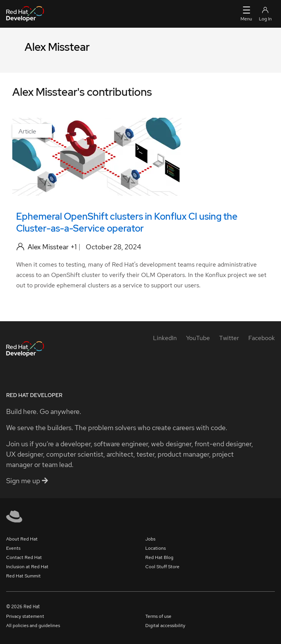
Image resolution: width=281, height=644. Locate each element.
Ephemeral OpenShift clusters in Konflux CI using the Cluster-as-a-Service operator (127, 222)
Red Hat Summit (23, 576)
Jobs (150, 539)
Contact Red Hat (24, 557)
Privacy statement (25, 616)
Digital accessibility (165, 626)
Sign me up (27, 481)
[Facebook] (262, 338)
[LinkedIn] (165, 338)
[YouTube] (198, 338)
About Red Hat (22, 539)
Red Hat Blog (159, 557)
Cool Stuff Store (162, 567)
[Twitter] (229, 338)
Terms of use (158, 616)
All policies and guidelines (33, 626)
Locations (155, 548)
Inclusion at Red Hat (27, 567)
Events (13, 548)
